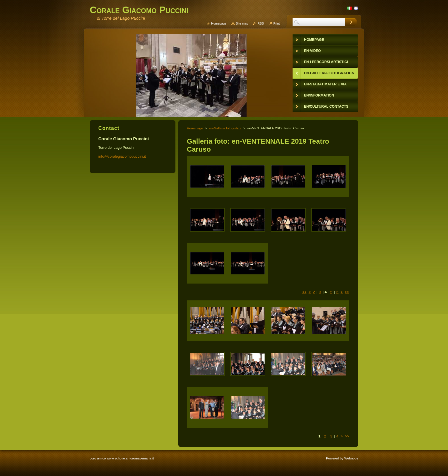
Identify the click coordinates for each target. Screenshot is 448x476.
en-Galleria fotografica (225, 128)
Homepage (195, 128)
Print (277, 23)
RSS (261, 23)
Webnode (351, 458)
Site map (242, 23)
